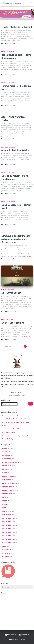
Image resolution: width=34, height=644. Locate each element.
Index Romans (24, 635)
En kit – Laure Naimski (13, 323)
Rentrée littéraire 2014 (9, 522)
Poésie (4, 508)
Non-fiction (6, 501)
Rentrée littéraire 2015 (9, 525)
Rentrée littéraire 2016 (9, 529)
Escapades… (6, 469)
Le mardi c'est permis (8, 290)
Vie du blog (6, 557)
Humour (5, 473)
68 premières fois (8, 448)
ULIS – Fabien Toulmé (9, 432)
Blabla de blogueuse (8, 459)
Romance (5, 546)
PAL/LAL (5, 504)
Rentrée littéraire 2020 (9, 543)
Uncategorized (7, 553)
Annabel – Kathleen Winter (15, 150)
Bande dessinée (7, 455)
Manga (4, 497)
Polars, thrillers (7, 511)
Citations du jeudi (7, 466)
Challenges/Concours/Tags (10, 462)
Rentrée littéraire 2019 (9, 539)
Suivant (17, 349)
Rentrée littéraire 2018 (9, 536)
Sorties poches (7, 550)
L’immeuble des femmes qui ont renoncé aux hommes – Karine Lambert (16, 239)
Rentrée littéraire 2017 (9, 532)
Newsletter (13, 639)
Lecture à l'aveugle (8, 480)
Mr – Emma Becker (11, 293)
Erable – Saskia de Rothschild (17, 27)
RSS (23, 639)
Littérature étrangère (8, 147)
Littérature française (8, 24)
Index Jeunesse (10, 635)
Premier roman (7, 515)
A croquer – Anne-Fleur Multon (11, 429)
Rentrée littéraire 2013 (9, 518)
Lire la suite (16, 41)
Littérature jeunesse (8, 52)
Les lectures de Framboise (10, 483)
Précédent (8, 346)
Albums (5, 452)
